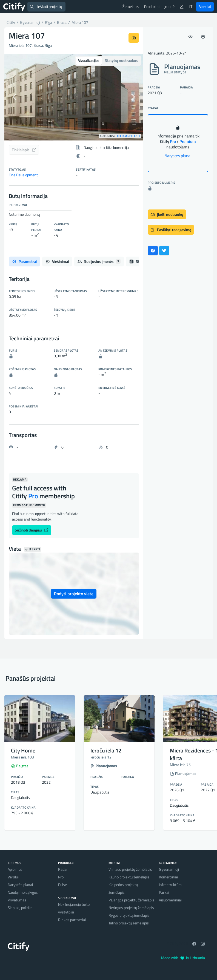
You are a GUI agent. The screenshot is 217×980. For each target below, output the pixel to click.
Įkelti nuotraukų (167, 214)
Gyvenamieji (169, 869)
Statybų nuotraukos (121, 60)
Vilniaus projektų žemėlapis (130, 869)
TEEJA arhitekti (128, 136)
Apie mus (15, 869)
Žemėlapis (131, 6)
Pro (61, 877)
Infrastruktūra (170, 885)
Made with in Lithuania (183, 958)
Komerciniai (168, 877)
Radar (63, 869)
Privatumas (17, 900)
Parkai (164, 892)
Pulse (62, 885)
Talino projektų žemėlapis (129, 923)
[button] (15, 97)
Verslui (205, 6)
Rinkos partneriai (72, 920)
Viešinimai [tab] (57, 261)
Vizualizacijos (89, 60)
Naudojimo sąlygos (23, 892)
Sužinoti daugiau (32, 530)
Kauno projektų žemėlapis (129, 877)
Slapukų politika (20, 908)
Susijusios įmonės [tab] (99, 261)
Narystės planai (178, 156)
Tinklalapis (24, 150)
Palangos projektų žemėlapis (131, 900)
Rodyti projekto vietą (74, 594)
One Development (23, 175)
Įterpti (33, 549)
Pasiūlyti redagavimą (171, 230)
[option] (74, 97)
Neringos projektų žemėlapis (131, 908)
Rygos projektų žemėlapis (129, 915)
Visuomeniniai (170, 900)
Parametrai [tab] (24, 261)
